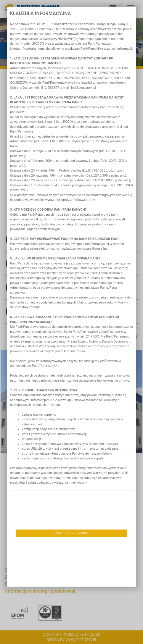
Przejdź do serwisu (71, 533)
